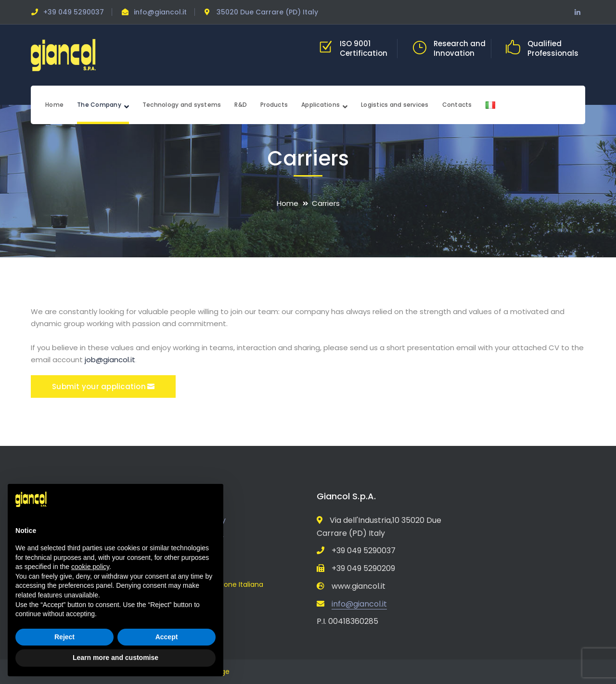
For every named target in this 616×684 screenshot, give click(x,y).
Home (288, 203)
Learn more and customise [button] (115, 658)
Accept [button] (167, 637)
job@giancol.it (110, 360)
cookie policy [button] (90, 567)
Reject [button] (64, 637)
